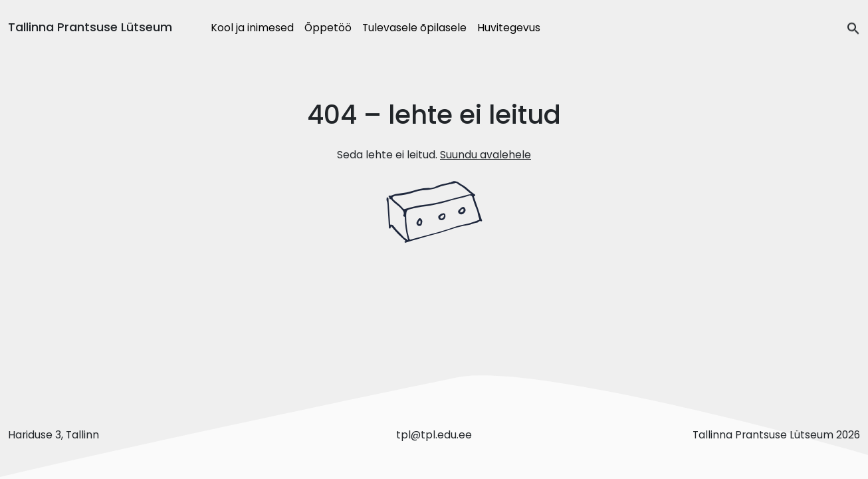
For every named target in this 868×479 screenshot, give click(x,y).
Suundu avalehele (486, 155)
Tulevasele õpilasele (414, 28)
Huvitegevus (509, 28)
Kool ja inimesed (252, 28)
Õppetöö (328, 28)
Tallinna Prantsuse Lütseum (90, 27)
